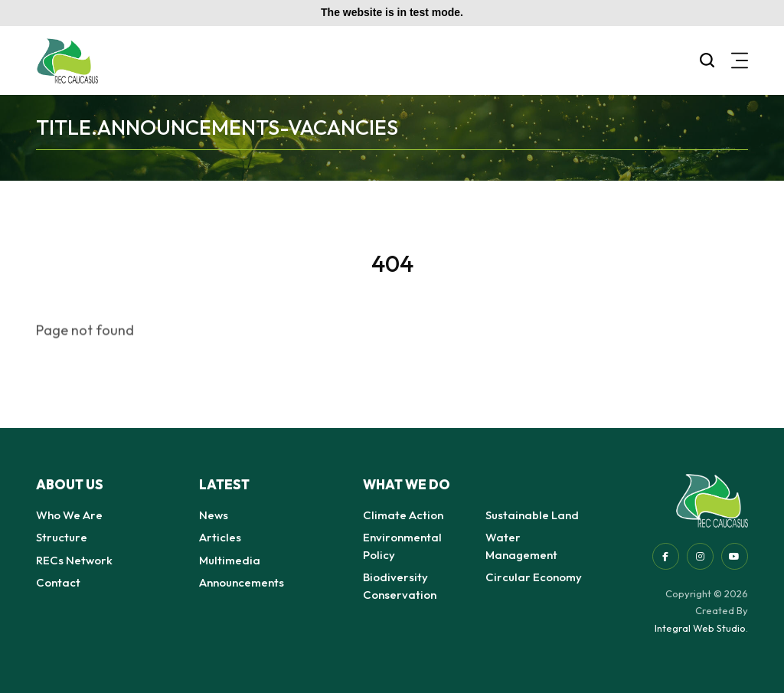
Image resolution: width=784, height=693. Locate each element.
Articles (220, 537)
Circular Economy (534, 577)
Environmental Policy (402, 546)
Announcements (242, 582)
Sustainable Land (532, 515)
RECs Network (74, 560)
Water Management (521, 546)
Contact (58, 582)
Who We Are (69, 515)
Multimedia (230, 560)
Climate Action (403, 515)
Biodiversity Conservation (400, 586)
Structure (62, 537)
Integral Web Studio (700, 628)
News (214, 515)
